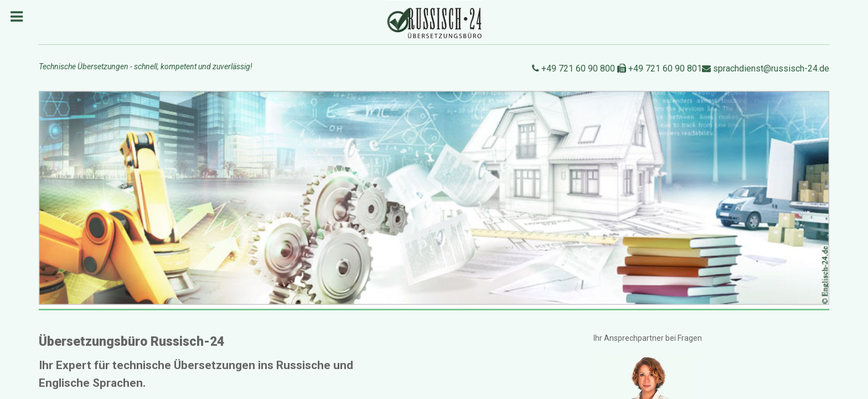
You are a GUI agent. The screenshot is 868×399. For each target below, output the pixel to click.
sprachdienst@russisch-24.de (766, 68)
